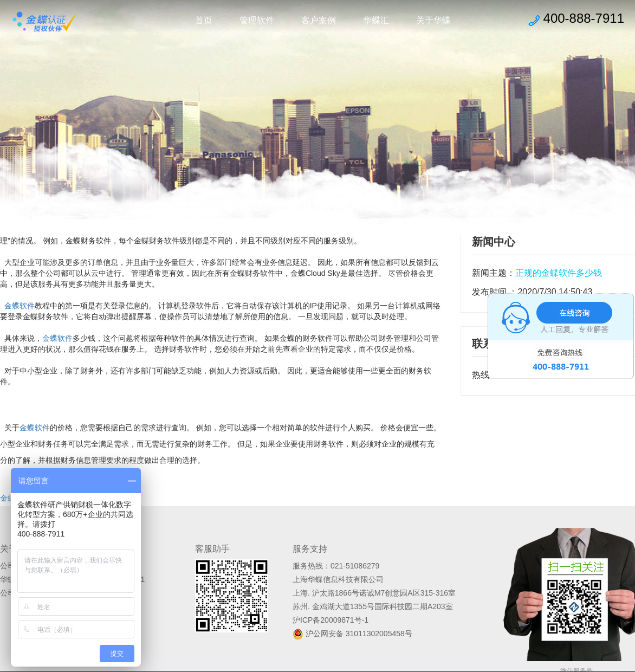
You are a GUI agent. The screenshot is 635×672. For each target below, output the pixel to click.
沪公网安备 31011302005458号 (352, 634)
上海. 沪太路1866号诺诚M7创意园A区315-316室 (374, 593)
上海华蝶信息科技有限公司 (338, 579)
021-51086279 (355, 566)
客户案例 (319, 20)
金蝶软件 (20, 306)
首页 (204, 20)
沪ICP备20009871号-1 (331, 620)
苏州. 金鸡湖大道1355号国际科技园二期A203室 (373, 606)
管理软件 (257, 20)
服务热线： (312, 566)
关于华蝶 (433, 20)
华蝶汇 (376, 20)
